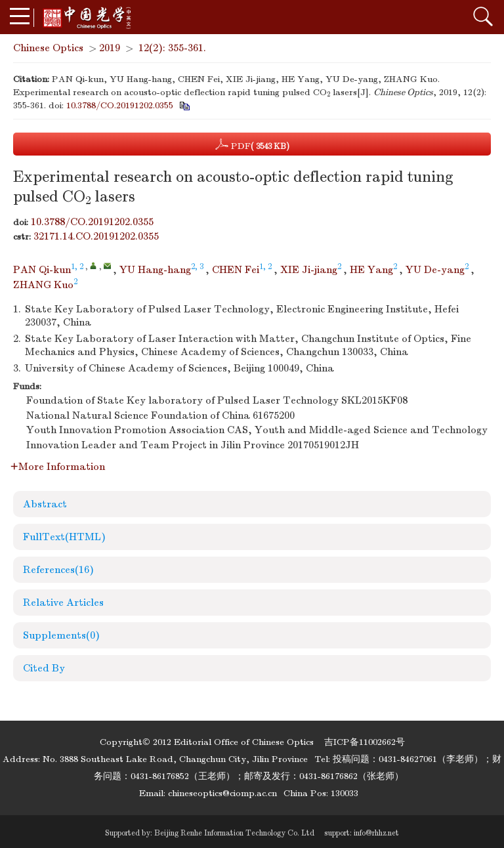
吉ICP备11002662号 (365, 742)
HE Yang (371, 270)
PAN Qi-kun (42, 270)
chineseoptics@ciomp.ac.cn (222, 793)
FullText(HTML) (64, 537)
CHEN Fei (236, 270)
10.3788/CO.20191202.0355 (120, 105)
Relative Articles (63, 603)
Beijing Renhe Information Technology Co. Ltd (234, 833)
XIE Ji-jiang (309, 270)
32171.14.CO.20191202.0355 (96, 236)
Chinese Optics (48, 48)
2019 (110, 48)
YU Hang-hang (155, 270)
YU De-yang (435, 270)
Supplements (61, 635)
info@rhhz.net (376, 833)
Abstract (45, 504)
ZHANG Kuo (43, 285)
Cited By (44, 668)
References (58, 570)
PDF (252, 144)
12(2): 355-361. (172, 48)
